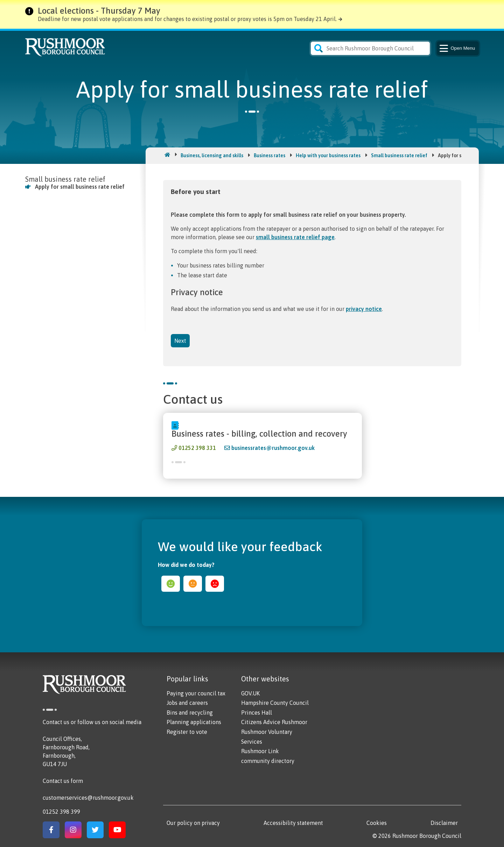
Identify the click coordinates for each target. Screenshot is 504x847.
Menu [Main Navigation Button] (457, 48)
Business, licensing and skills (212, 155)
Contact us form (63, 781)
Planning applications (194, 722)
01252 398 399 (61, 812)
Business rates (269, 155)
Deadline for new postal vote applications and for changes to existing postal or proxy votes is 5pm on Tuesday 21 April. (187, 19)
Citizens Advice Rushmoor (274, 722)
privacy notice (364, 309)
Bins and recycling (190, 713)
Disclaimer (444, 823)
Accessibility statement (293, 823)
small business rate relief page (295, 237)
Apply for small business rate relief (80, 187)
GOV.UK (250, 693)
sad (215, 584)
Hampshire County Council (275, 703)
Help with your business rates (328, 155)
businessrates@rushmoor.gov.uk (273, 448)
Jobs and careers (187, 703)
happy (171, 584)
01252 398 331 (197, 448)
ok (193, 584)
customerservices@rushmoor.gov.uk (88, 798)
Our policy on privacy (193, 823)
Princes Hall (257, 713)
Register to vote (187, 732)
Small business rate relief (399, 155)
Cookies (377, 823)
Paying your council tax (196, 693)
